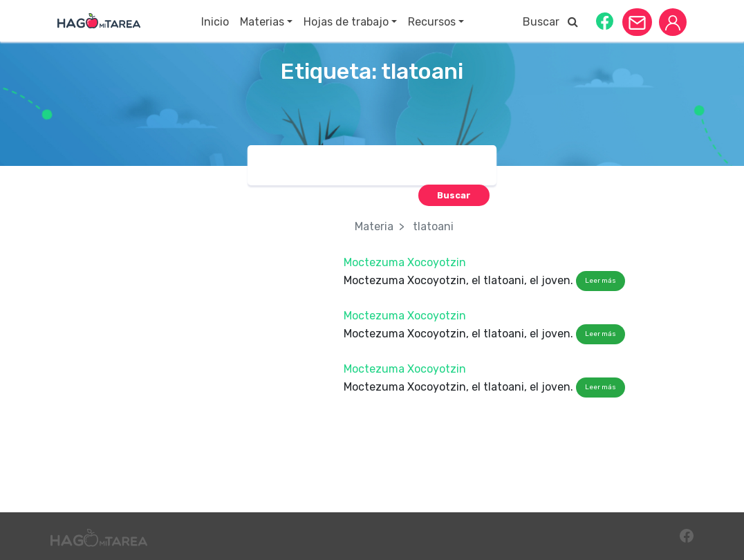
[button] (605, 20)
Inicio (215, 22)
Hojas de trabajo (346, 22)
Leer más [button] (601, 281)
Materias (262, 22)
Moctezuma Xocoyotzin (405, 262)
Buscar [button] (550, 22)
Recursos (432, 22)
